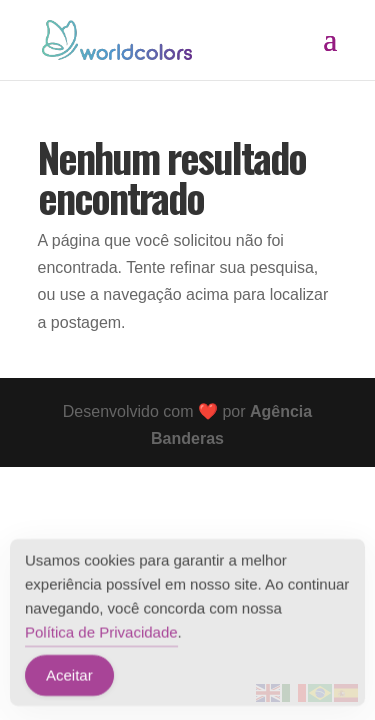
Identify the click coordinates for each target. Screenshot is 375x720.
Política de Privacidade (101, 634)
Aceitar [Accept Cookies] (69, 677)
